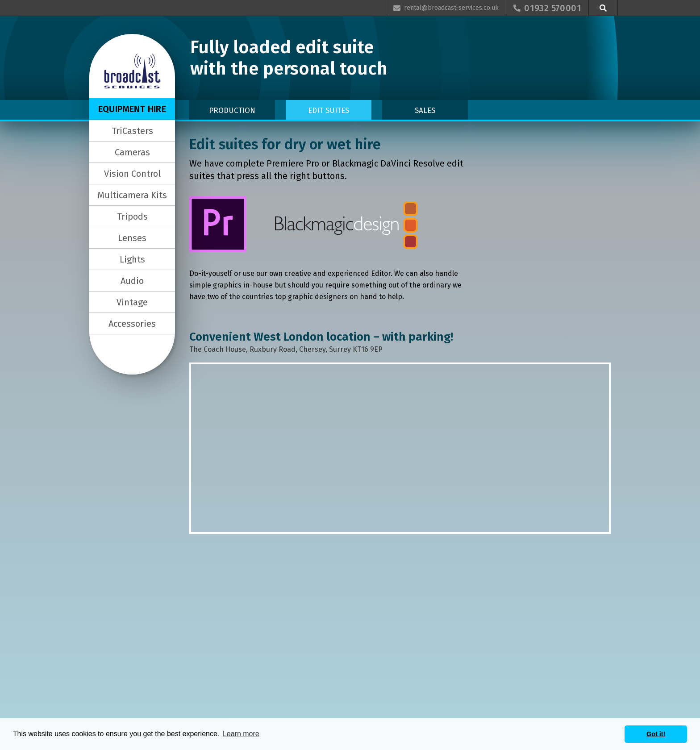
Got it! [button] (656, 734)
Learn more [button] (241, 734)
